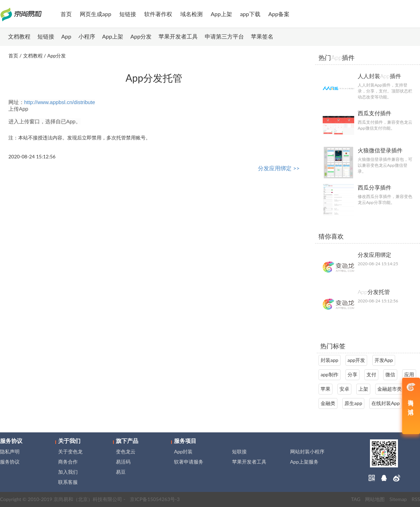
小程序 (87, 36)
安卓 (344, 389)
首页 (66, 14)
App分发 (141, 36)
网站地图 (375, 499)
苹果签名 (262, 36)
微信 (390, 374)
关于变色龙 (70, 451)
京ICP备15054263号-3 (155, 499)
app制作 (330, 374)
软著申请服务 (189, 462)
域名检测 (191, 14)
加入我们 (68, 472)
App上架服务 (304, 462)
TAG (356, 499)
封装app (330, 360)
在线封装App (386, 403)
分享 (352, 374)
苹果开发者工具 (178, 36)
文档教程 (19, 36)
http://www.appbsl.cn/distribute (60, 102)
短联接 (239, 451)
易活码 (123, 462)
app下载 (250, 14)
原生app (353, 403)
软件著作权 (158, 14)
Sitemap (398, 499)
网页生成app (96, 14)
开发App (384, 360)
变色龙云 (126, 451)
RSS (416, 499)
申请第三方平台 (224, 36)
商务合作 (68, 462)
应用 (409, 374)
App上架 (221, 14)
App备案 (279, 14)
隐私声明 (10, 451)
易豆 (121, 472)
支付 (371, 374)
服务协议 (10, 462)
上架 (363, 389)
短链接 (128, 14)
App (66, 36)
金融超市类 (390, 389)
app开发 (356, 360)
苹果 (325, 389)
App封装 (183, 451)
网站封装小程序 (307, 451)
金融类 (328, 403)
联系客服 (68, 482)
